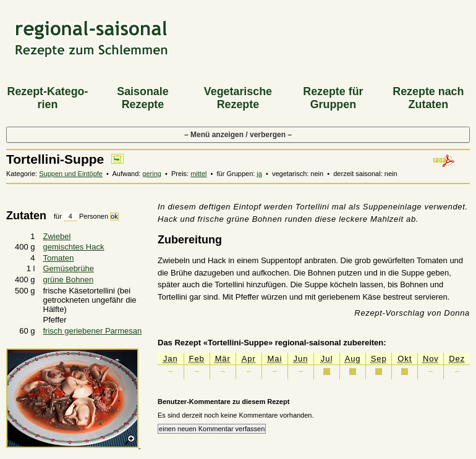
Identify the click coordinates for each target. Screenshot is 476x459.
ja (259, 174)
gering (152, 174)
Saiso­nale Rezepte (142, 98)
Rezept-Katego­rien (47, 98)
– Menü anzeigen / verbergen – (238, 135)
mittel (198, 174)
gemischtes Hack (74, 247)
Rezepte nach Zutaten (428, 98)
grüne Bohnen (69, 280)
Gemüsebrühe (69, 268)
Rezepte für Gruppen (333, 98)
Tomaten (59, 258)
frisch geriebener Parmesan (93, 331)
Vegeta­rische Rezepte (238, 98)
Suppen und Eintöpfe (71, 174)
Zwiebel (57, 236)
